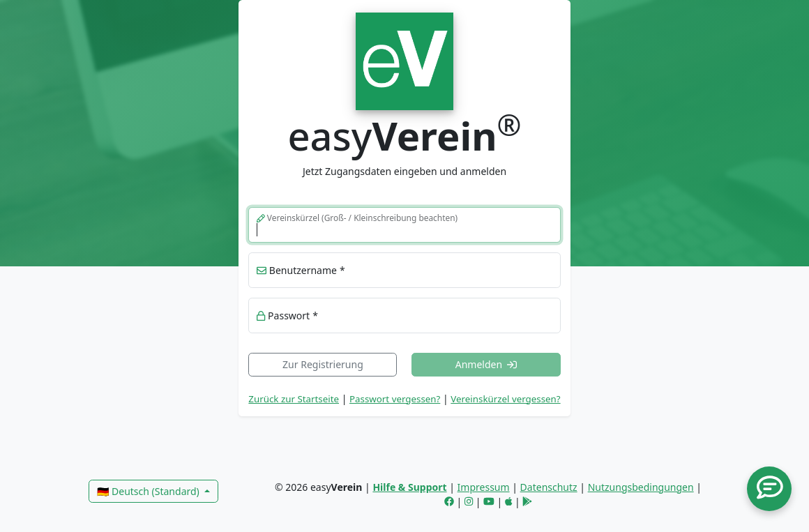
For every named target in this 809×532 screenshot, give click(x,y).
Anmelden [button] (486, 364)
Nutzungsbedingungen (641, 487)
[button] (769, 489)
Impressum (484, 487)
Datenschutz (549, 487)
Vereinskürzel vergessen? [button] (505, 399)
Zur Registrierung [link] (323, 364)
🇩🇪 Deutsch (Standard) (149, 491)
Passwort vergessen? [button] (395, 399)
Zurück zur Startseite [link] (294, 399)
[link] (404, 60)
